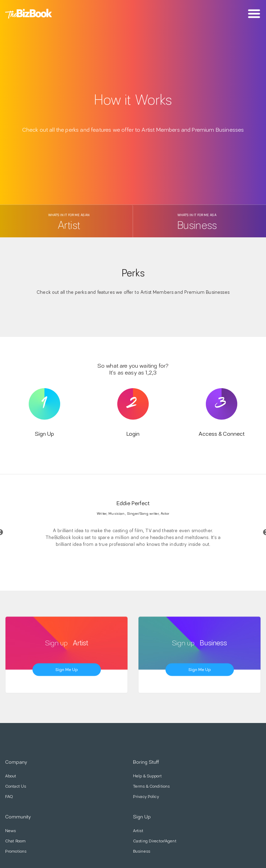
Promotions (16, 851)
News (10, 831)
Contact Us (16, 786)
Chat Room (15, 841)
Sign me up (67, 669)
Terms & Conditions (151, 786)
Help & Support (147, 776)
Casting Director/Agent (155, 841)
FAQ (9, 797)
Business (142, 851)
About (11, 776)
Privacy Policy (146, 797)
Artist (138, 831)
